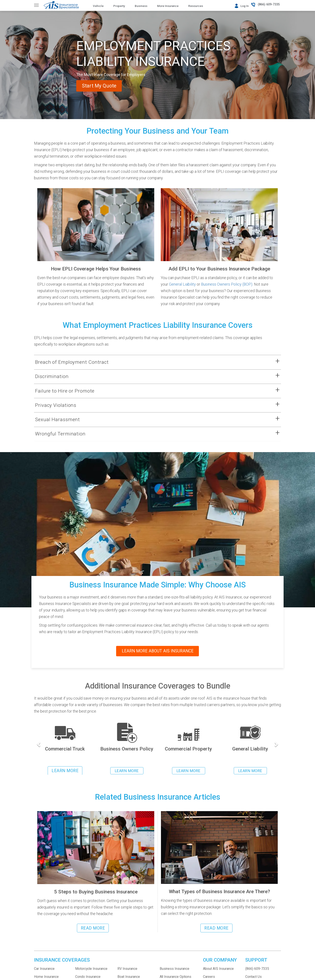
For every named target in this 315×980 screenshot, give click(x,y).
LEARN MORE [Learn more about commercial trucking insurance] (65, 771)
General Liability (182, 284)
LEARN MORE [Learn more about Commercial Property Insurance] (189, 771)
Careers (209, 977)
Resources (196, 6)
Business (141, 6)
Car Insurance (44, 969)
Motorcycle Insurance (91, 969)
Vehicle (98, 6)
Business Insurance (175, 969)
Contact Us (253, 977)
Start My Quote (104, 86)
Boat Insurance (129, 977)
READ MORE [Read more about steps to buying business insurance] (93, 928)
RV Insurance (127, 969)
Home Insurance (46, 977)
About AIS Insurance (218, 969)
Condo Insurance (88, 977)
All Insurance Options (175, 977)
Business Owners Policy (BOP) (227, 284)
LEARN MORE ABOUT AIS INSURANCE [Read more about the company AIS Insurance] (157, 651)
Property (119, 6)
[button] (152, 362)
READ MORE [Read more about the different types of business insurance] (216, 928)
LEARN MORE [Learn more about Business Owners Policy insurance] (127, 771)
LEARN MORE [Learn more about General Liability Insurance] (250, 771)
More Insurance (168, 6)
